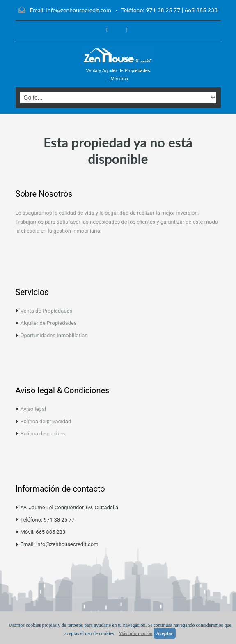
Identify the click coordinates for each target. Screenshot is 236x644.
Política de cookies (43, 434)
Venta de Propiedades (47, 311)
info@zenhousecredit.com (78, 10)
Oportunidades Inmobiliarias (54, 335)
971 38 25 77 (163, 10)
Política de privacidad (46, 421)
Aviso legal (33, 409)
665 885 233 (201, 10)
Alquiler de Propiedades (49, 323)
